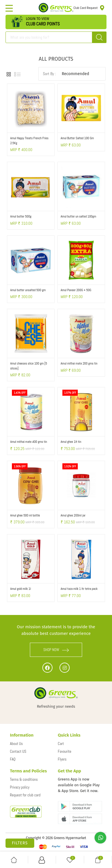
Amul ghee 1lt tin (71, 442)
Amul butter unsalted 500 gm (28, 290)
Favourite (64, 751)
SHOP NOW (56, 650)
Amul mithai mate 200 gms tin (79, 363)
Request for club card (25, 795)
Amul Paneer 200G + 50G (76, 290)
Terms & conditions (24, 779)
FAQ (13, 759)
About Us (16, 744)
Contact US (18, 751)
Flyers (62, 759)
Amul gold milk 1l (20, 589)
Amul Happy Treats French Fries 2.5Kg (29, 141)
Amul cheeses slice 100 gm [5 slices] (29, 366)
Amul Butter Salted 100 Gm (77, 138)
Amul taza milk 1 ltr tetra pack (79, 589)
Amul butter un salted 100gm (78, 216)
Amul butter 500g (21, 216)
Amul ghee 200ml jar (73, 515)
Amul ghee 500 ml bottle (25, 515)
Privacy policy (20, 787)
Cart (61, 744)
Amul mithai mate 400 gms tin (29, 442)
